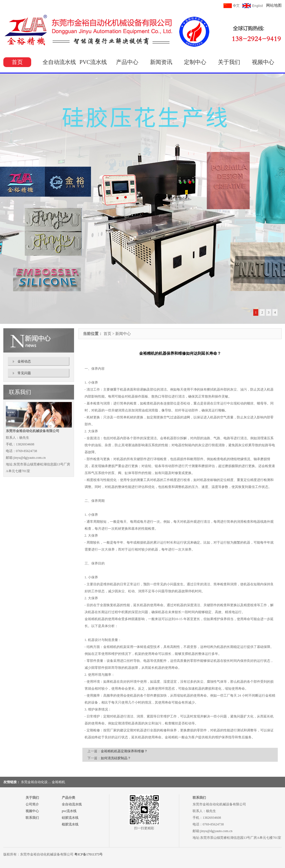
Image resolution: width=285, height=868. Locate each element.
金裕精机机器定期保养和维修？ (124, 751)
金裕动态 (24, 361)
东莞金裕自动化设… (36, 782)
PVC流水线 (93, 62)
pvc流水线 (69, 811)
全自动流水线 (59, 62)
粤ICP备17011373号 (89, 854)
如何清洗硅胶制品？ (116, 758)
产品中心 (127, 62)
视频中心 (263, 62)
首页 (17, 62)
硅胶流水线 (70, 818)
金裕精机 (58, 782)
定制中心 (195, 62)
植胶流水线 (70, 824)
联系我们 (32, 818)
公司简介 (32, 804)
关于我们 (229, 62)
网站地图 (274, 5)
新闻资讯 (161, 62)
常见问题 (24, 373)
